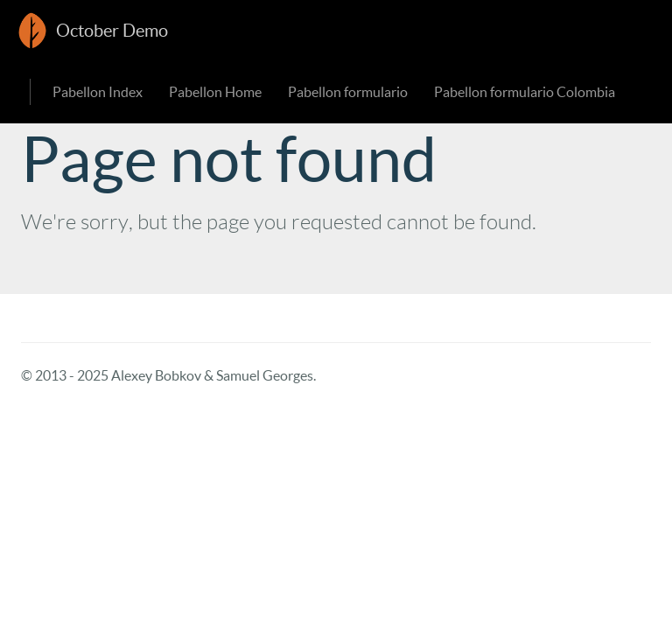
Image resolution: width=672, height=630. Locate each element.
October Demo (112, 31)
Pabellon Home (215, 92)
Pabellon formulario (348, 92)
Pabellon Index (98, 92)
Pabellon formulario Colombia (525, 92)
